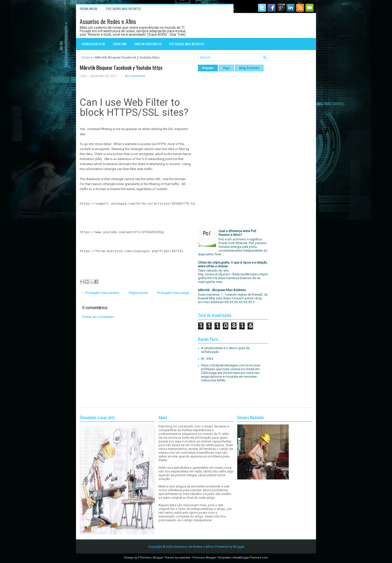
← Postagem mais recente (100, 293)
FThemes (144, 558)
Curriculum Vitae (93, 44)
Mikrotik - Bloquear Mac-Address (222, 290)
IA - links (207, 359)
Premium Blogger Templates (212, 558)
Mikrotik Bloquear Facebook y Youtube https (121, 68)
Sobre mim (120, 44)
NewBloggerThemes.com (251, 558)
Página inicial (89, 9)
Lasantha (184, 558)
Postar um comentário (98, 317)
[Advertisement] (137, 363)
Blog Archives (249, 68)
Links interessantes (148, 44)
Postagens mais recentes (123, 9)
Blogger (239, 547)
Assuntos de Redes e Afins (108, 21)
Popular (208, 68)
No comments (135, 76)
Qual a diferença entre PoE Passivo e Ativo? (237, 233)
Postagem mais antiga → (175, 293)
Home (86, 57)
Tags (226, 68)
